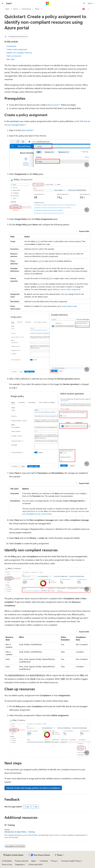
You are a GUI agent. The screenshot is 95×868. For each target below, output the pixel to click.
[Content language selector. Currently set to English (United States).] (13, 855)
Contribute (44, 861)
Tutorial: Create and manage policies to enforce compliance (33, 788)
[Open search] (84, 3)
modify (41, 511)
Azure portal (27, 130)
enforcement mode (69, 306)
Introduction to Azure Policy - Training (20, 832)
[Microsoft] (47, 3)
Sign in (90, 3)
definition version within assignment (67, 289)
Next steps (10, 59)
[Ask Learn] (84, 9)
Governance (26, 9)
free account (53, 105)
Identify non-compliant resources (19, 53)
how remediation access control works (37, 514)
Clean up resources (14, 56)
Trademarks (19, 864)
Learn (7, 9)
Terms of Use (7, 864)
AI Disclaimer (7, 861)
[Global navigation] (2, 3)
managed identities (78, 511)
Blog (33, 861)
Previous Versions (22, 861)
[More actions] (88, 9)
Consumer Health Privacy (71, 861)
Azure (15, 9)
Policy (37, 9)
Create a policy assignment (17, 49)
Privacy (54, 861)
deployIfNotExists (29, 511)
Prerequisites (11, 46)
